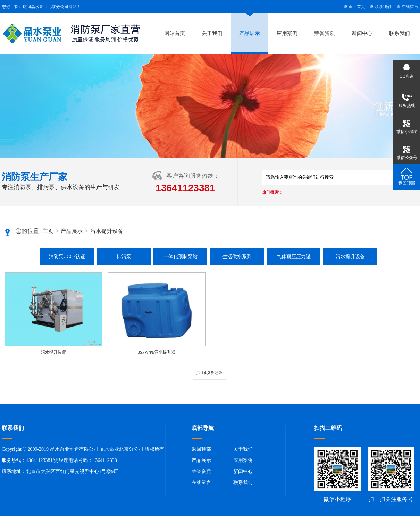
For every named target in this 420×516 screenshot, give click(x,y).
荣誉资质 (325, 33)
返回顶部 (201, 449)
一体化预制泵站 (180, 257)
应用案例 (287, 33)
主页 (48, 231)
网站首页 (175, 33)
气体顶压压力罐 (294, 257)
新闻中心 (362, 33)
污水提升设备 (107, 231)
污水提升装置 (53, 352)
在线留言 (410, 7)
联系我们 (383, 7)
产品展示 (250, 33)
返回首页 (357, 7)
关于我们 (212, 33)
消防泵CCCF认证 (67, 257)
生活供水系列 (237, 257)
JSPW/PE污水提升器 (157, 352)
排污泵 (124, 257)
